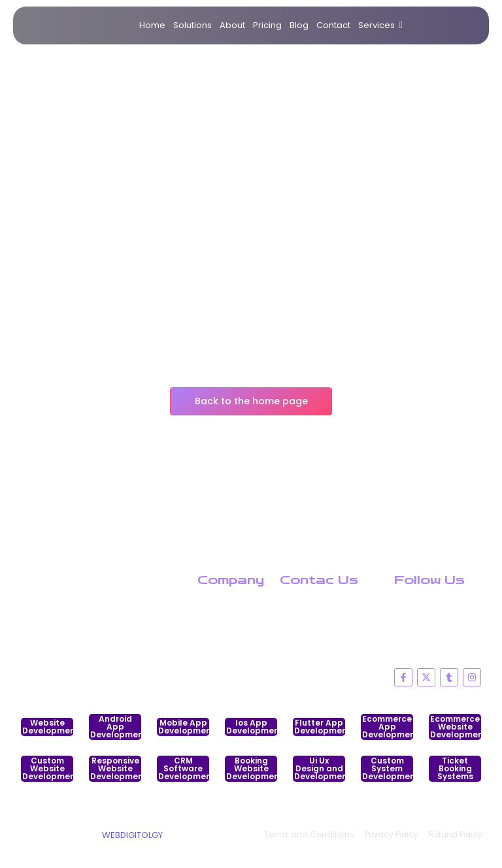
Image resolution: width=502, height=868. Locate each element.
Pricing (267, 25)
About (232, 25)
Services (378, 25)
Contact (333, 25)
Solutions (192, 25)
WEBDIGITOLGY (132, 835)
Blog (299, 25)
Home (152, 25)
